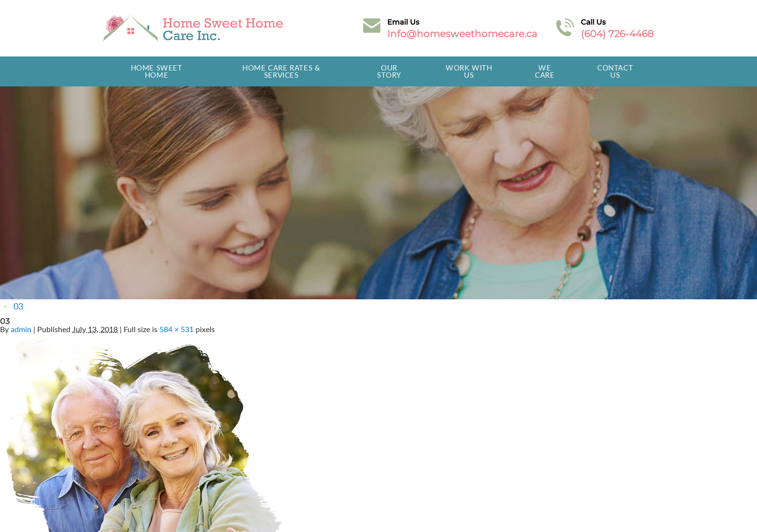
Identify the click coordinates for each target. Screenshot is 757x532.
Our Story (389, 71)
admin (21, 329)
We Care (545, 71)
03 (13, 306)
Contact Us (615, 71)
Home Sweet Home (157, 71)
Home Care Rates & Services (281, 71)
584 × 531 (176, 329)
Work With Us (469, 71)
